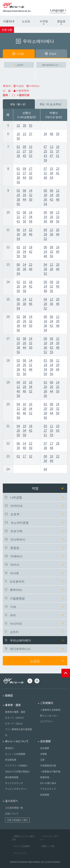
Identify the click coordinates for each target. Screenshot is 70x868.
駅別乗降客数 (12, 777)
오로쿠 (34, 514)
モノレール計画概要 (15, 754)
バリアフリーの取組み (16, 766)
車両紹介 (10, 748)
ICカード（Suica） (15, 724)
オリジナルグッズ (14, 783)
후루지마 (34, 590)
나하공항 (34, 497)
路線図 (9, 695)
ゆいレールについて (17, 741)
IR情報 (43, 754)
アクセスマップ (48, 789)
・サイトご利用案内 (21, 846)
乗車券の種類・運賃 (15, 712)
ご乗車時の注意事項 (50, 710)
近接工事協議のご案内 (17, 820)
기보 (34, 607)
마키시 (34, 564)
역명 (48, 488)
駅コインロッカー (49, 716)
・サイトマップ (19, 853)
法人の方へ (12, 801)
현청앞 (34, 548)
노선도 (26, 21)
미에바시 (34, 556)
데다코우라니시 (51, 65)
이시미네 (34, 623)
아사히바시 (34, 539)
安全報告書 (11, 760)
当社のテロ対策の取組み (17, 772)
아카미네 (34, 506)
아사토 (34, 573)
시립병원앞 (34, 598)
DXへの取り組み (48, 783)
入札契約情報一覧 (14, 808)
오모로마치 (34, 581)
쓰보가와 (34, 531)
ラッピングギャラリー (16, 789)
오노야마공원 (34, 522)
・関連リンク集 (47, 846)
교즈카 (19, 65)
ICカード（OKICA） (15, 718)
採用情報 (45, 795)
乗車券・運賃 (13, 705)
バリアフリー (47, 721)
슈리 (34, 615)
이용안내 (9, 21)
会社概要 (45, 748)
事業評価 (45, 777)
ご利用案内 (47, 703)
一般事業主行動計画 (50, 772)
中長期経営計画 (48, 766)
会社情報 (45, 741)
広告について (12, 814)
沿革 (42, 760)
